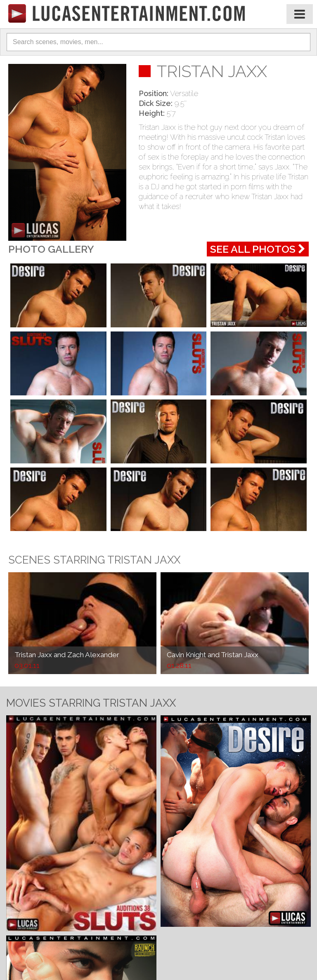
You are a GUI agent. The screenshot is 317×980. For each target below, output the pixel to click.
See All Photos (258, 249)
